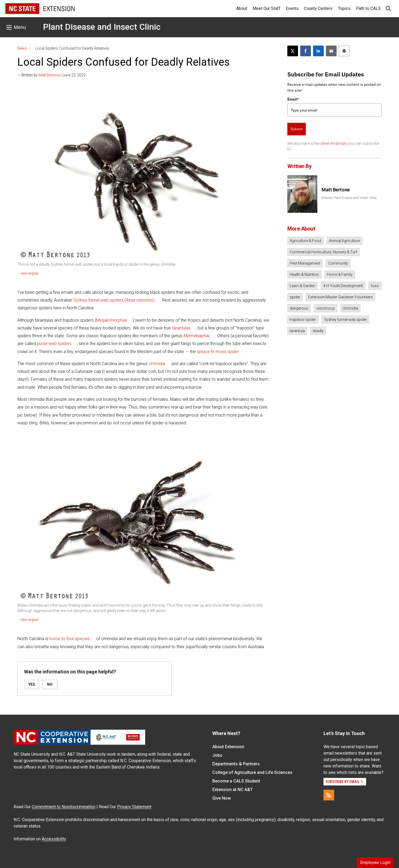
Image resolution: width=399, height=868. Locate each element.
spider (295, 297)
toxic (375, 286)
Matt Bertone (49, 75)
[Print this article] (344, 51)
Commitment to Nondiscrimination (64, 807)
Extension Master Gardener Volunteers (340, 297)
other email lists (334, 143)
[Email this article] (331, 51)
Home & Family (340, 275)
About (242, 8)
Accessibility (54, 839)
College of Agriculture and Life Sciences (252, 772)
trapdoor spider (303, 320)
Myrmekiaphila (197, 336)
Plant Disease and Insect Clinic (102, 27)
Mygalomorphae (112, 320)
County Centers (318, 8)
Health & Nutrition (304, 275)
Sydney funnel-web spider (345, 320)
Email (293, 99)
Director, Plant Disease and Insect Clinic (349, 198)
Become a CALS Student (236, 781)
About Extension (228, 747)
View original (29, 273)
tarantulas (181, 328)
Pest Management (305, 263)
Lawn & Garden (302, 286)
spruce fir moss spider (218, 352)
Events (292, 8)
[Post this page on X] (293, 51)
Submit (297, 129)
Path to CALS (368, 8)
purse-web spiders (54, 344)
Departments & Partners (236, 764)
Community (338, 263)
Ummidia (350, 308)
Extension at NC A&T (233, 790)
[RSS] (329, 795)
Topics (344, 8)
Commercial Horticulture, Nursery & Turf (323, 252)
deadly (318, 331)
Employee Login (375, 863)
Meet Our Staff (266, 8)
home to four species (69, 639)
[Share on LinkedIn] (318, 51)
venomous (325, 308)
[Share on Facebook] (306, 51)
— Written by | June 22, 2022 (52, 75)
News (22, 48)
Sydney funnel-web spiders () (114, 300)
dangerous (299, 308)
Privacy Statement (134, 807)
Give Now (222, 798)
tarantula (297, 331)
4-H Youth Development (343, 286)
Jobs (217, 755)
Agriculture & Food (305, 241)
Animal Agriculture (345, 241)
